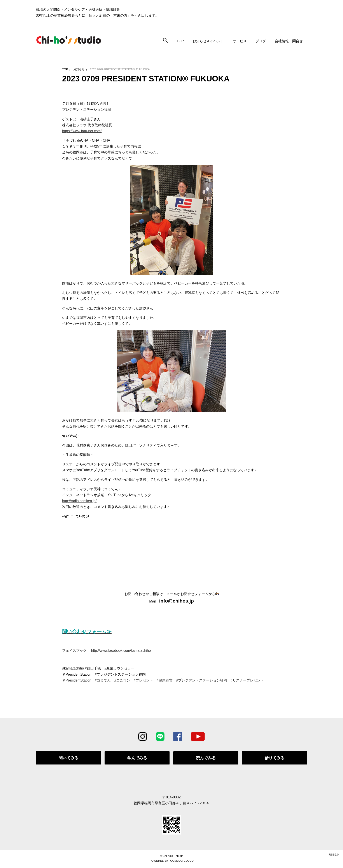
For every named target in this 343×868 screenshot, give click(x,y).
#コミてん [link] (103, 680)
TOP (180, 41)
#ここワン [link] (122, 680)
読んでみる (206, 759)
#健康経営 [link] (165, 680)
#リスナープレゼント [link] (247, 680)
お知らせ (79, 69)
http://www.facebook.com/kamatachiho (121, 651)
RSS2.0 (334, 856)
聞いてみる (68, 759)
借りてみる (275, 759)
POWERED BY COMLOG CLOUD (171, 862)
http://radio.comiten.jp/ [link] (79, 501)
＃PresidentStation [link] (77, 680)
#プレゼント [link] (143, 680)
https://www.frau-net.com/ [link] (82, 131)
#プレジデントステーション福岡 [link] (202, 680)
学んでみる (137, 759)
